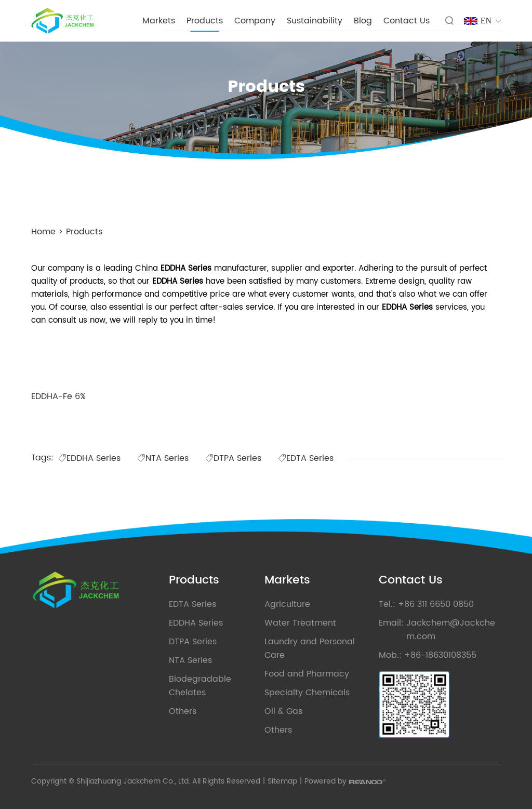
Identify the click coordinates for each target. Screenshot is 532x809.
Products (205, 21)
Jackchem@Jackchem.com (451, 630)
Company (255, 21)
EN (486, 21)
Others (183, 711)
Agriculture (287, 604)
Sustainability (315, 21)
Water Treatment (300, 623)
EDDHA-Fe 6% (58, 396)
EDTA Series (306, 458)
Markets (159, 21)
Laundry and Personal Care (310, 648)
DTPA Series (233, 458)
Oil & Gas (283, 711)
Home (43, 232)
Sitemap (282, 781)
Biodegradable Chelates (200, 686)
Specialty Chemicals (307, 693)
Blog (363, 21)
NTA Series (163, 458)
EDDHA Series (89, 458)
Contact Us (407, 21)
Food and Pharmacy (307, 674)
